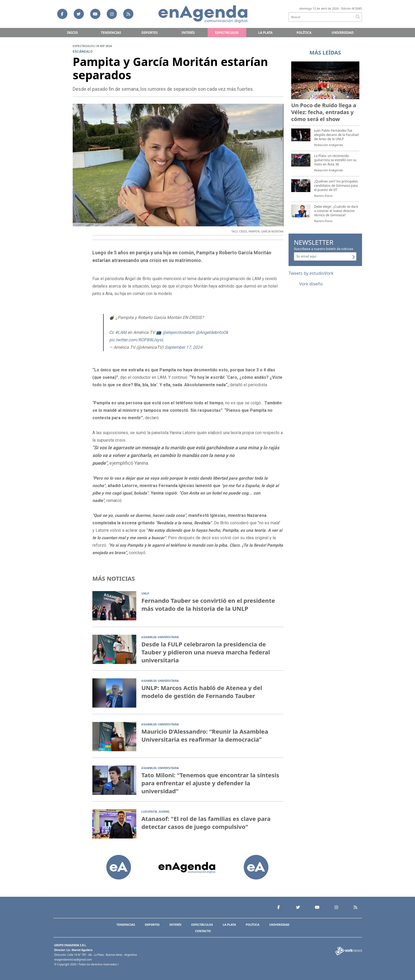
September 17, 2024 (184, 347)
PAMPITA (254, 231)
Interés (188, 33)
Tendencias (111, 33)
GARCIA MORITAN (272, 231)
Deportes (150, 33)
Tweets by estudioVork (311, 273)
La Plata (265, 33)
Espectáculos (227, 33)
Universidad (343, 33)
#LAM (121, 332)
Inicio (73, 33)
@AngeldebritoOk (212, 332)
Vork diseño (311, 284)
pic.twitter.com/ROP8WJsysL (137, 340)
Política (304, 33)
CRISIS (243, 231)
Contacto (203, 931)
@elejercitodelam (178, 332)
